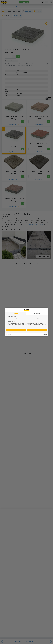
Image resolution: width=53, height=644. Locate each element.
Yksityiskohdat (37, 314)
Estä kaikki (16, 330)
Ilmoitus (16, 314)
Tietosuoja (45, 334)
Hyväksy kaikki (37, 330)
